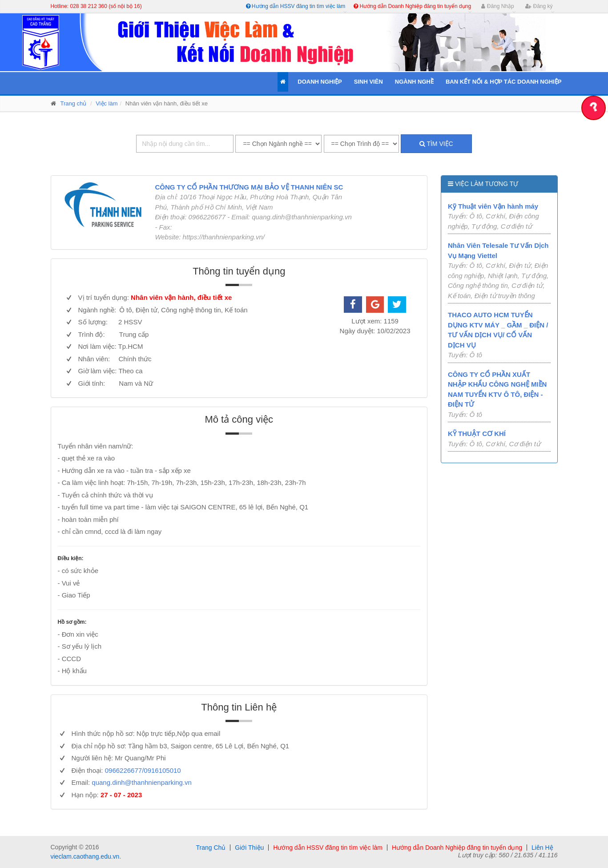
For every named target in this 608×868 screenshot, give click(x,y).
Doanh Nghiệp (320, 82)
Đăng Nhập (497, 6)
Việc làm (107, 103)
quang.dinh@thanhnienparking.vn (142, 782)
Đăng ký (539, 6)
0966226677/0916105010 (143, 770)
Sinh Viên (368, 82)
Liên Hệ (542, 848)
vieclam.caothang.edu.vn (85, 856)
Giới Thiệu (249, 848)
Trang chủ (74, 103)
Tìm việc (436, 144)
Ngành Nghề (414, 82)
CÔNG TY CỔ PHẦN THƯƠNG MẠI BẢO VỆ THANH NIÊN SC (249, 187)
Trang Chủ (211, 848)
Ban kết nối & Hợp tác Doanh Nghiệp (504, 82)
